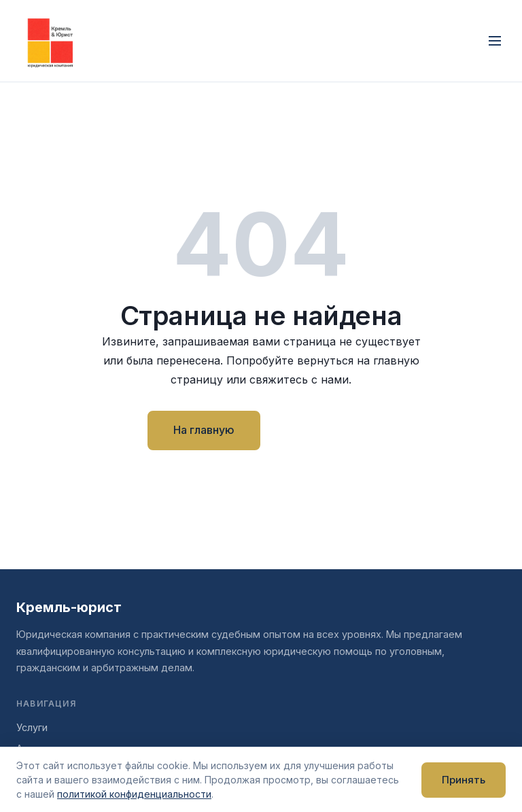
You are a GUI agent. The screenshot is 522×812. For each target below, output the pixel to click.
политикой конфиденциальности (134, 794)
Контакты (323, 430)
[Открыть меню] (495, 41)
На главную (204, 430)
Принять (464, 780)
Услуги (32, 727)
